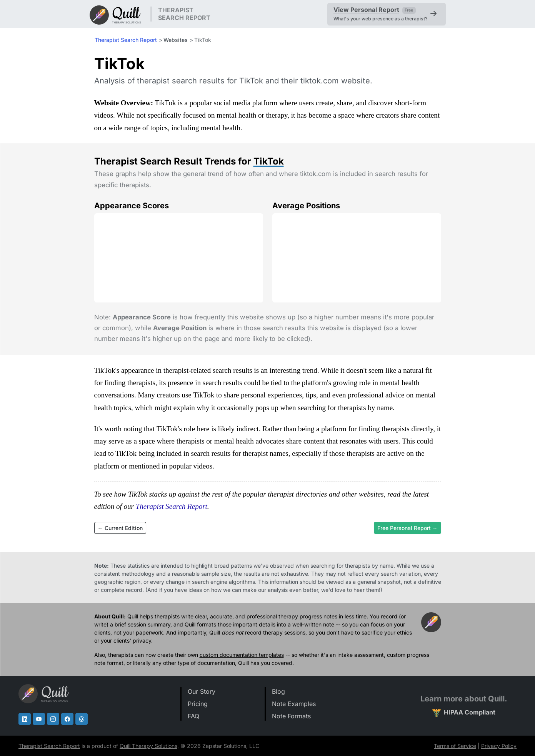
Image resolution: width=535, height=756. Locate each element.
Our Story (202, 691)
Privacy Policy (499, 746)
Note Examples (294, 704)
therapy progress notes (308, 616)
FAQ (193, 716)
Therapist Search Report (126, 40)
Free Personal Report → (407, 528)
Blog (278, 691)
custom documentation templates (242, 655)
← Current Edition (120, 528)
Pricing (198, 704)
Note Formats (291, 716)
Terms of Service (455, 746)
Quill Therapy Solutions (148, 746)
